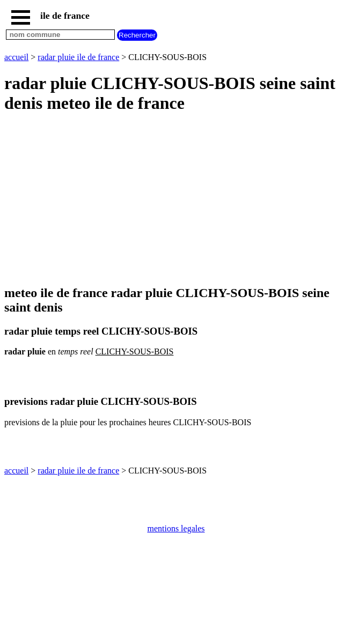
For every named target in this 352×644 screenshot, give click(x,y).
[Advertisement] (176, 200)
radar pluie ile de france (78, 57)
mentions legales (176, 528)
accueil (16, 57)
